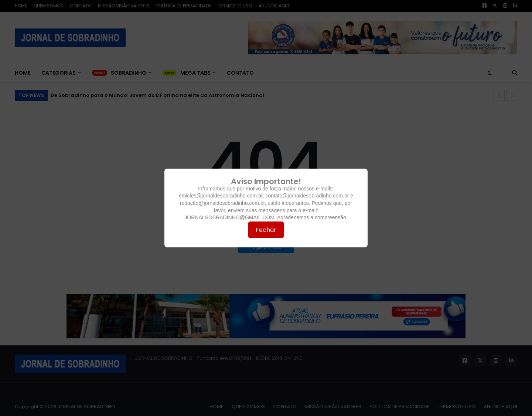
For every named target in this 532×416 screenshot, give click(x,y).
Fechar (266, 230)
